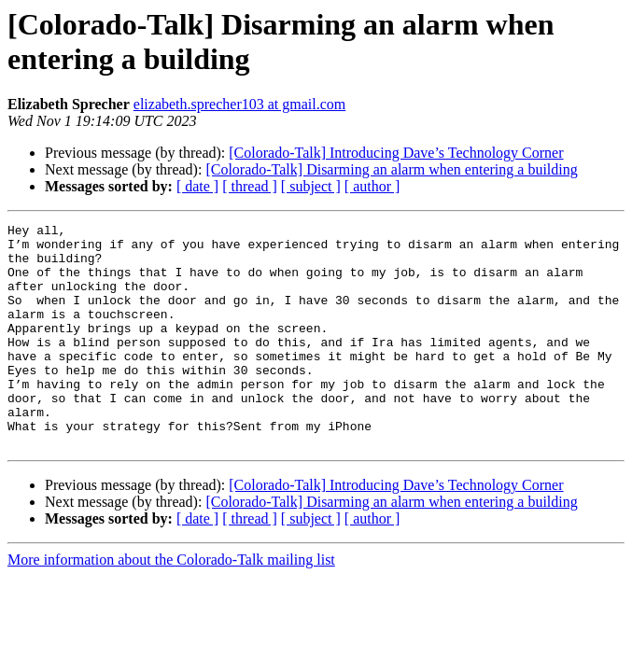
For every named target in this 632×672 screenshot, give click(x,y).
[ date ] (197, 186)
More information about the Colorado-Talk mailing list (171, 604)
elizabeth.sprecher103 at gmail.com (239, 104)
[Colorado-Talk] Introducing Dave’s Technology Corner (396, 153)
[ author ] (372, 186)
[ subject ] (311, 186)
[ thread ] (250, 186)
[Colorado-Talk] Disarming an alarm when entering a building (391, 169)
